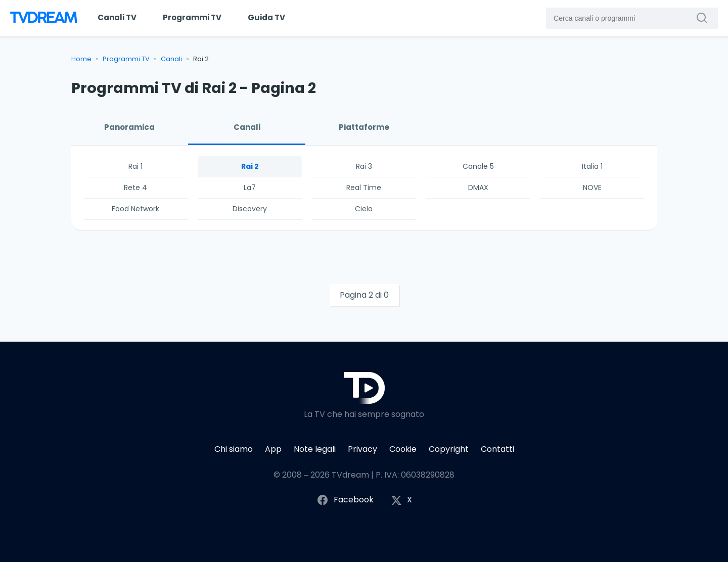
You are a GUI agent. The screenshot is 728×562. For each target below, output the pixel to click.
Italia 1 (592, 166)
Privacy (362, 449)
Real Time (364, 188)
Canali (171, 59)
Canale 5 (478, 166)
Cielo (364, 209)
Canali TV (117, 17)
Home (81, 59)
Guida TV (266, 17)
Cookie (403, 449)
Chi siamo (234, 449)
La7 (250, 188)
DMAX (478, 188)
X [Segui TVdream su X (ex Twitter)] (401, 500)
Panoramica (129, 127)
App (273, 449)
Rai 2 (250, 166)
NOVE (592, 188)
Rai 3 (364, 166)
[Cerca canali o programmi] (704, 18)
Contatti (497, 449)
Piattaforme (364, 127)
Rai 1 (135, 166)
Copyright (449, 449)
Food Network (135, 209)
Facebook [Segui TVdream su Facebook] (345, 500)
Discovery (250, 209)
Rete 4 (135, 188)
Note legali (315, 449)
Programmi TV (192, 17)
